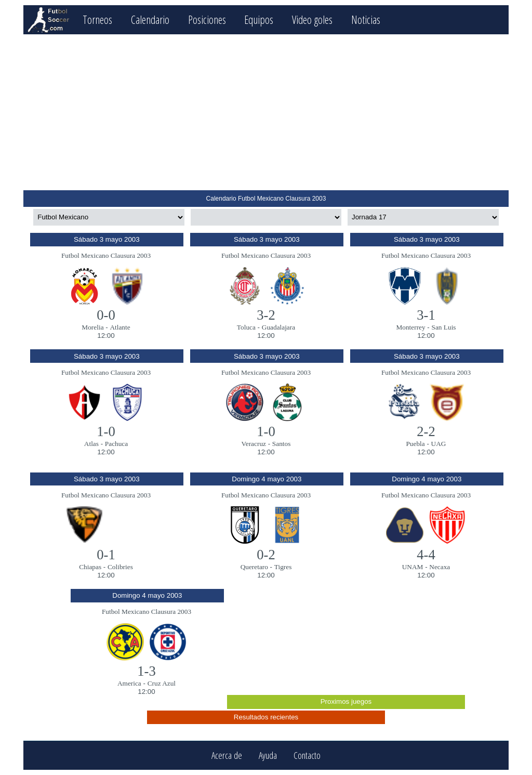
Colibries (120, 567)
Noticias (366, 19)
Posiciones (207, 19)
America (129, 683)
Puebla (415, 444)
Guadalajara (278, 327)
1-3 (147, 671)
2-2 (426, 431)
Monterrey (410, 327)
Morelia (92, 327)
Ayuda (268, 756)
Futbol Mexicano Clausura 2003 (106, 255)
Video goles (312, 19)
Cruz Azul (162, 683)
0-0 (106, 315)
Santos (282, 444)
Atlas (91, 444)
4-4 (426, 555)
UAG (439, 444)
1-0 (106, 431)
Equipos (259, 19)
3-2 (266, 315)
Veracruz (254, 444)
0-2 (266, 555)
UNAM (413, 567)
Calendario (150, 19)
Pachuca (116, 444)
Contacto (307, 756)
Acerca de (227, 756)
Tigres (283, 567)
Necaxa (440, 567)
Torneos (97, 19)
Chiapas (90, 567)
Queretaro (254, 567)
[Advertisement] (266, 112)
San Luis (444, 327)
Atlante (120, 327)
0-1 (106, 555)
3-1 (426, 315)
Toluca (246, 327)
